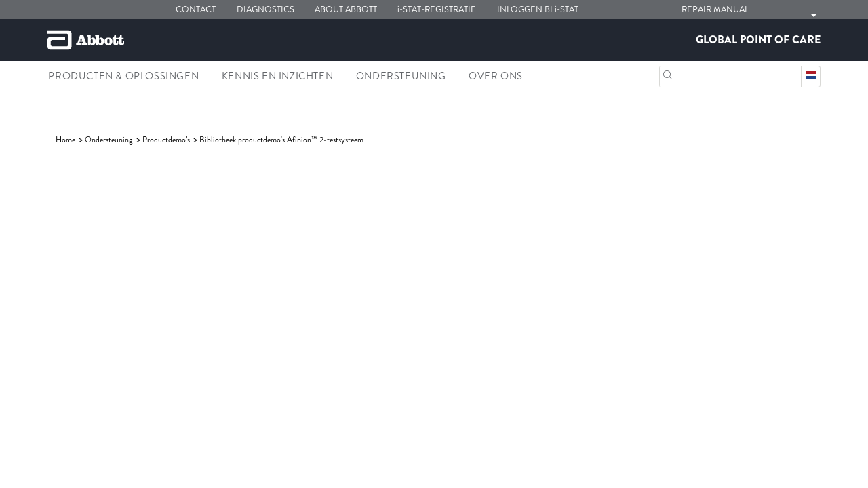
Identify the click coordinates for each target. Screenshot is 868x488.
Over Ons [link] (496, 76)
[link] (66, 140)
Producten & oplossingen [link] (123, 76)
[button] (668, 74)
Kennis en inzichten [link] (277, 76)
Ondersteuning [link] (401, 76)
